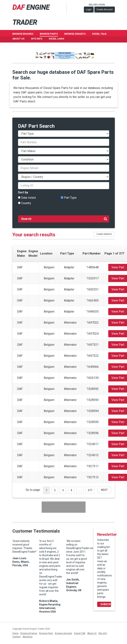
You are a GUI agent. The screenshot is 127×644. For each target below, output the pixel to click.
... (80, 490)
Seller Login (97, 5)
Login (89, 10)
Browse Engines (23, 34)
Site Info (37, 39)
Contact (17, 637)
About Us (18, 39)
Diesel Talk (99, 34)
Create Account (105, 10)
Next (104, 490)
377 (90, 490)
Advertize (27, 637)
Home (15, 633)
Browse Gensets (64, 633)
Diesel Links (56, 39)
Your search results (34, 235)
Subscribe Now (106, 604)
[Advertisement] (64, 507)
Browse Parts (49, 34)
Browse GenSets (75, 34)
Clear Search (104, 234)
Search (64, 219)
